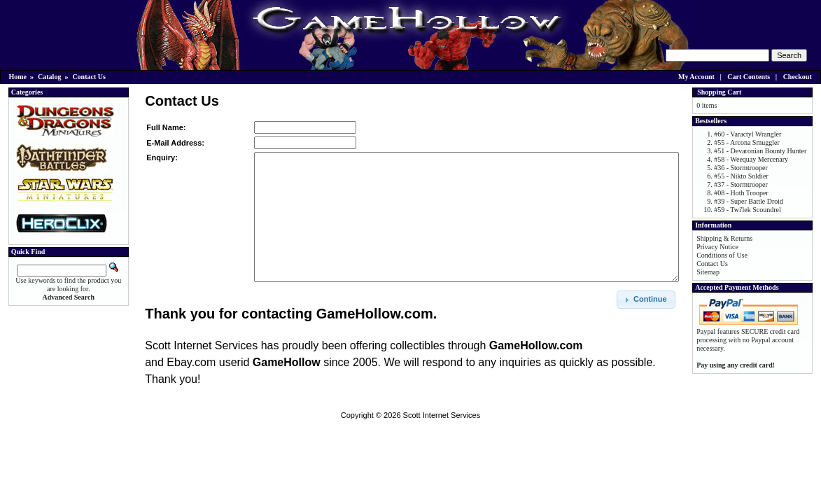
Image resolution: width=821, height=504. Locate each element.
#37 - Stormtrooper (741, 184)
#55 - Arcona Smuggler (747, 142)
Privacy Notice (717, 247)
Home (18, 77)
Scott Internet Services (442, 415)
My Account (696, 77)
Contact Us (89, 77)
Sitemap (708, 272)
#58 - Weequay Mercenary (751, 159)
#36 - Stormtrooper (741, 168)
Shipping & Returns (724, 238)
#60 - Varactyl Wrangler (748, 134)
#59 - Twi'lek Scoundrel (748, 210)
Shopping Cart (719, 92)
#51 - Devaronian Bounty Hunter (760, 151)
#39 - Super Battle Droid (749, 201)
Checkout (798, 77)
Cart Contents (749, 77)
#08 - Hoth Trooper (741, 193)
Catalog (49, 77)
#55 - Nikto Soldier (741, 176)
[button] (646, 300)
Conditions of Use (722, 255)
